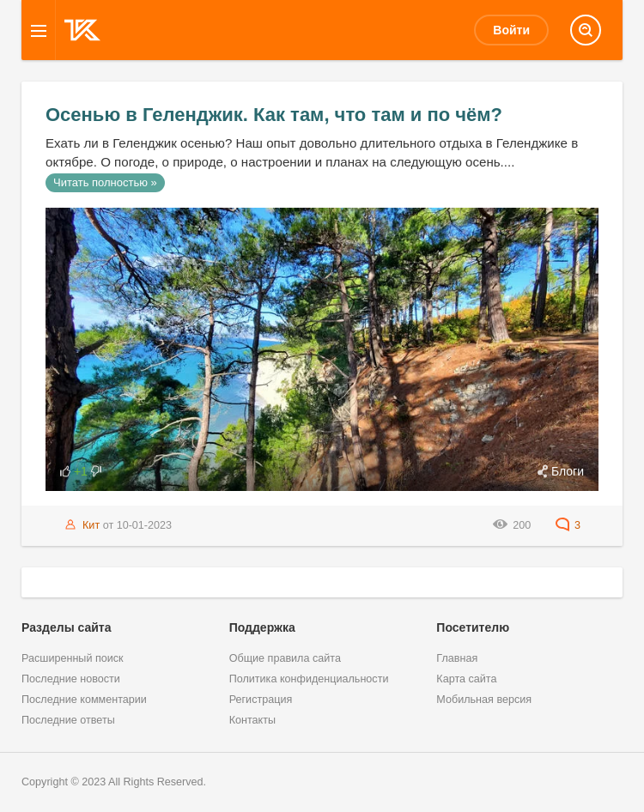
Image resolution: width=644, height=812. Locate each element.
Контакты (252, 720)
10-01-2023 (144, 525)
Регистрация (261, 700)
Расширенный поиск (73, 658)
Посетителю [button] (473, 627)
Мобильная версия (484, 700)
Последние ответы (68, 720)
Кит (91, 525)
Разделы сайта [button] (66, 627)
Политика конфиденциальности (309, 679)
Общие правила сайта (285, 658)
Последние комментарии (84, 700)
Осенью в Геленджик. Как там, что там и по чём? (274, 115)
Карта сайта (466, 679)
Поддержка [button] (262, 627)
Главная (457, 658)
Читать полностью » (105, 182)
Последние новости (71, 679)
